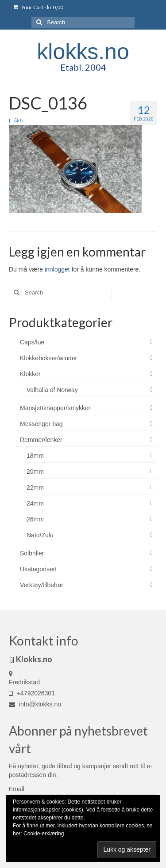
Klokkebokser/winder (48, 358)
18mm (35, 456)
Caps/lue (32, 342)
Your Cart (38, 7)
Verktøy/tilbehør (42, 585)
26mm (35, 519)
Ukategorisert (38, 569)
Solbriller (32, 553)
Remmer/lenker (41, 440)
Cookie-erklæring (44, 834)
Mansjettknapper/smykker (55, 408)
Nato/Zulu (40, 535)
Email (17, 789)
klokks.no (83, 52)
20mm (35, 472)
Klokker (30, 374)
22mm (35, 487)
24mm (35, 503)
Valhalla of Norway (52, 390)
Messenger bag (41, 424)
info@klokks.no (35, 704)
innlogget (57, 269)
